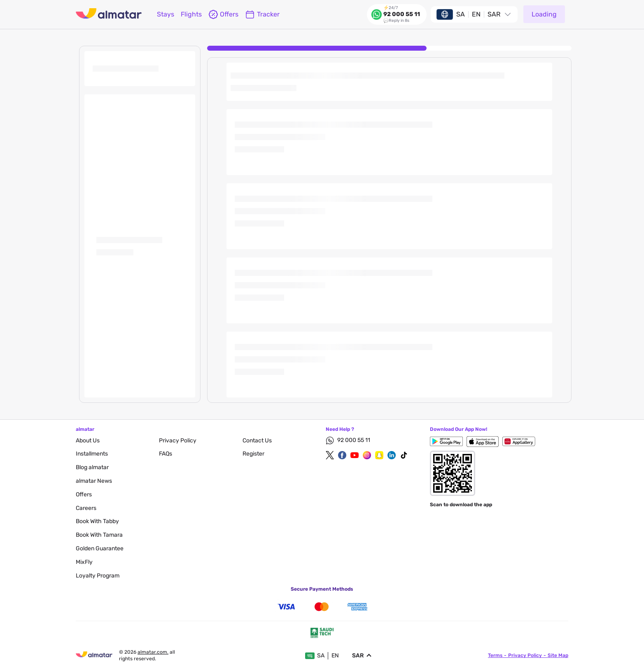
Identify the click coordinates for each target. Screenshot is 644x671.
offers (223, 14)
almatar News (94, 481)
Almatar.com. (153, 652)
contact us (257, 441)
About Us (88, 441)
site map (558, 655)
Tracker (262, 14)
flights (191, 14)
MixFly (84, 562)
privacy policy (178, 441)
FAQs (166, 454)
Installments (92, 454)
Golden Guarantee (100, 548)
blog (92, 467)
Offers (84, 494)
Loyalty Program (98, 576)
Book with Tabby (97, 521)
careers (86, 508)
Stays (166, 14)
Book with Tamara (99, 535)
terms (495, 655)
